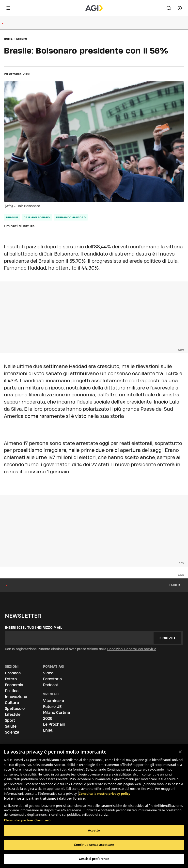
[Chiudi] (180, 752)
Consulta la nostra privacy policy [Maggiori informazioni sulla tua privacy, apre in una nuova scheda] (105, 794)
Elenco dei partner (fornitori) (27, 820)
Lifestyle (13, 714)
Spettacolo (15, 709)
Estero (22, 39)
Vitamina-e (54, 701)
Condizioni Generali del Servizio (132, 649)
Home (8, 39)
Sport (10, 720)
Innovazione (16, 697)
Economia (14, 685)
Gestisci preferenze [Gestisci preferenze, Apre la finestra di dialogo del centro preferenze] (94, 859)
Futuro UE (52, 707)
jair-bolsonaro (37, 217)
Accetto (94, 830)
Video (48, 673)
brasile (12, 217)
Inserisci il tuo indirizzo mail (34, 628)
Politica (12, 691)
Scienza (12, 732)
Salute (11, 726)
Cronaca (13, 673)
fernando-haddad (71, 217)
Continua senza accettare (94, 845)
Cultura (12, 703)
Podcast (51, 685)
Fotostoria (52, 679)
